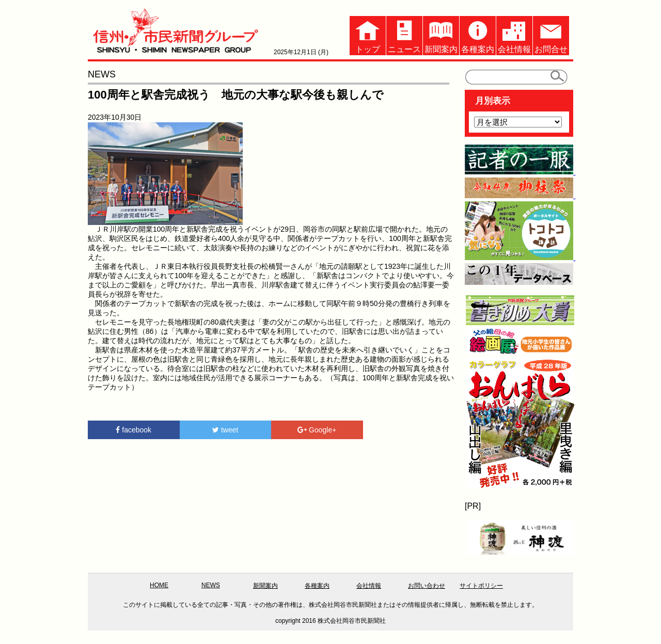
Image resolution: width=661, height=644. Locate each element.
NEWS (211, 585)
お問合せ (551, 35)
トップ (368, 35)
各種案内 (478, 35)
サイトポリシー (481, 586)
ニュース (404, 35)
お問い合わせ (427, 586)
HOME (159, 585)
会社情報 (514, 35)
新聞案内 (441, 35)
